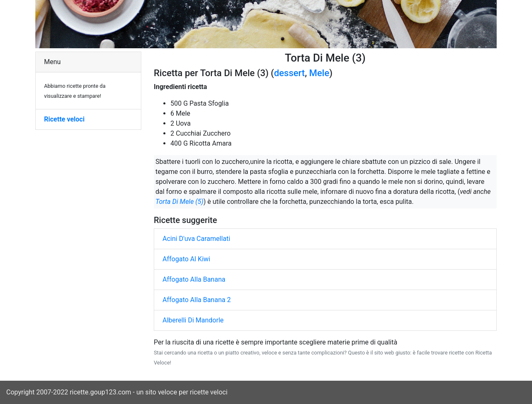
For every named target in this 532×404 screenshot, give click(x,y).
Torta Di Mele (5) (179, 202)
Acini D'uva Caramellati (196, 239)
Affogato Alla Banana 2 (197, 300)
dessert (289, 73)
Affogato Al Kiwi (186, 259)
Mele (319, 73)
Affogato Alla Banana (194, 279)
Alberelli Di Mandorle (193, 320)
